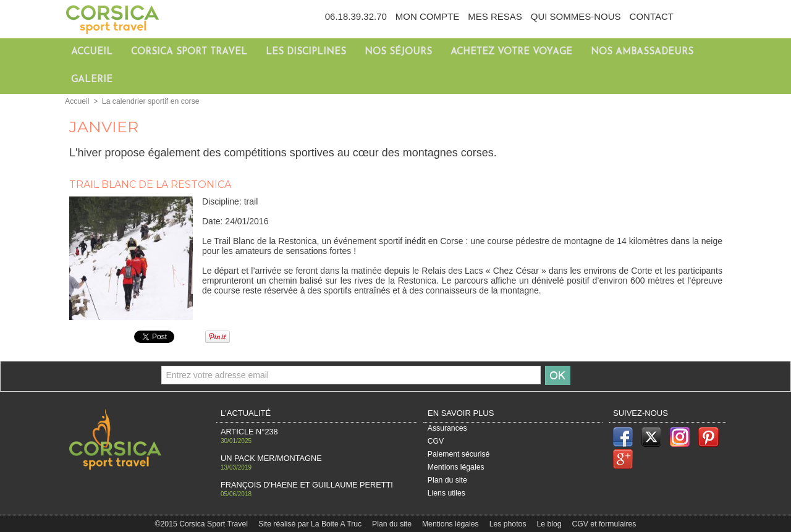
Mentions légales (455, 468)
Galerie (92, 80)
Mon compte (427, 16)
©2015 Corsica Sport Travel (205, 523)
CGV (436, 442)
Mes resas (495, 16)
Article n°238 (247, 431)
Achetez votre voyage (511, 52)
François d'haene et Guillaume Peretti (302, 483)
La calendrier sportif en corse (149, 101)
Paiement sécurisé (458, 455)
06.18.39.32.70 (356, 16)
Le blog (548, 523)
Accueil (92, 52)
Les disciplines (306, 52)
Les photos (507, 523)
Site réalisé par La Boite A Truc (312, 523)
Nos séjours (398, 52)
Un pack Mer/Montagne (268, 457)
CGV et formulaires (601, 523)
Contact (652, 16)
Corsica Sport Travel (189, 52)
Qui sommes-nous (576, 16)
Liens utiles (446, 494)
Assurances (447, 429)
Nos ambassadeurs (642, 52)
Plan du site (447, 481)
